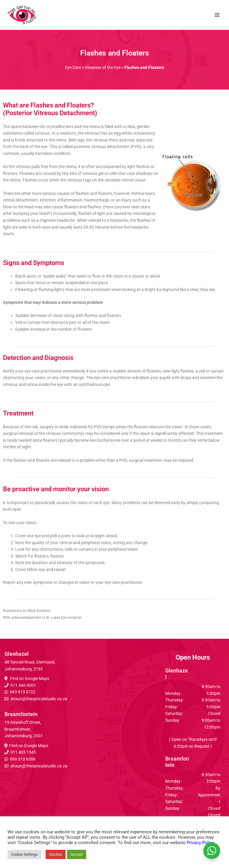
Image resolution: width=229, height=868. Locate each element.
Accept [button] (77, 854)
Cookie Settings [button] (24, 854)
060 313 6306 (23, 759)
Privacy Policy (200, 843)
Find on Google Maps (29, 678)
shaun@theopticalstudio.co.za (39, 699)
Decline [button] (56, 854)
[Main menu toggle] (217, 15)
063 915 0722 (23, 692)
